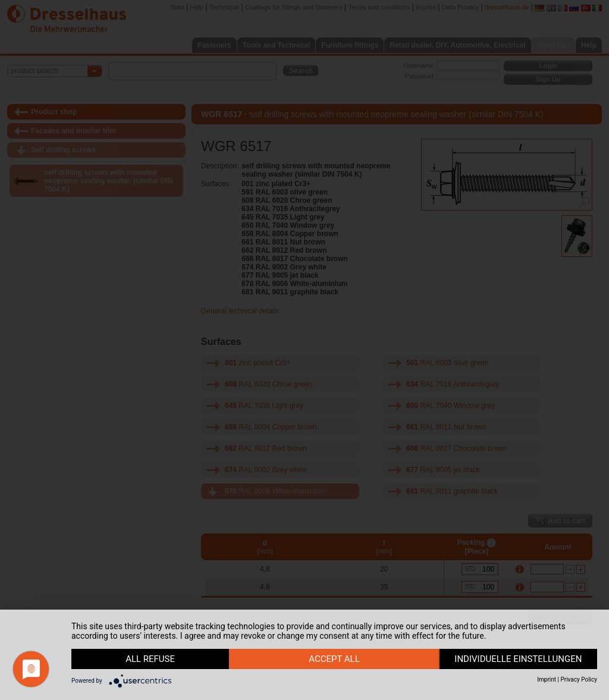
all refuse (150, 659)
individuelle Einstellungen (518, 659)
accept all (334, 659)
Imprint (547, 679)
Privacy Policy (579, 679)
